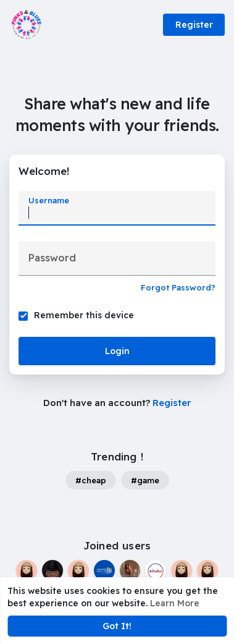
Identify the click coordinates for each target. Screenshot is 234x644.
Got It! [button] (117, 626)
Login (117, 351)
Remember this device (84, 315)
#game (145, 480)
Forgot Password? (178, 287)
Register (194, 25)
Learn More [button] (175, 603)
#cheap (91, 480)
